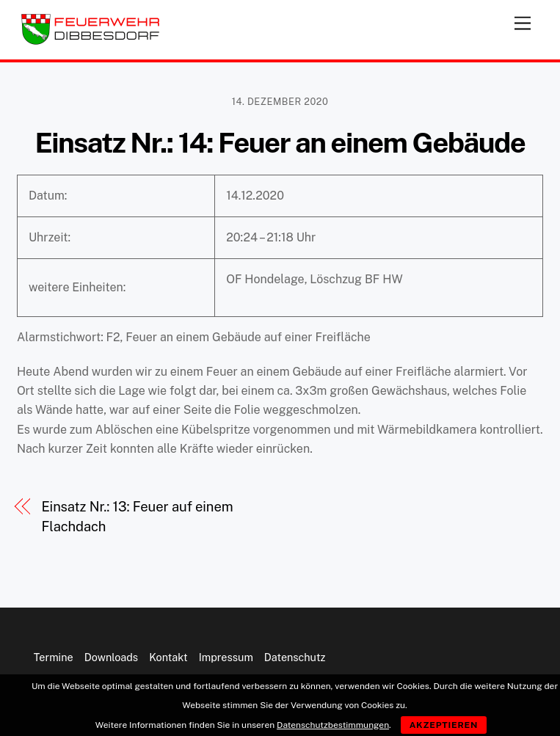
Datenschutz (295, 657)
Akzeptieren (444, 725)
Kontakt (168, 657)
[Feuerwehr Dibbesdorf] (90, 41)
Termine (54, 657)
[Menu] (523, 20)
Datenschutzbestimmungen (333, 725)
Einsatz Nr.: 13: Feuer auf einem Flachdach (137, 516)
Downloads (111, 657)
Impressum (226, 657)
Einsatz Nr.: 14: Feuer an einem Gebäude (280, 143)
